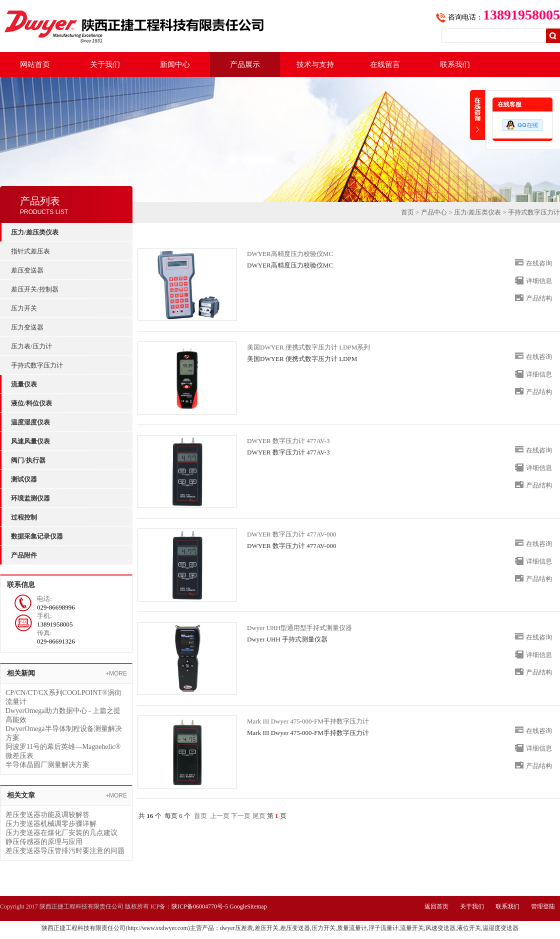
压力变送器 (27, 327)
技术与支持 (315, 64)
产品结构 (539, 298)
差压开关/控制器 (35, 289)
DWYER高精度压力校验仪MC (290, 254)
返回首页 (436, 906)
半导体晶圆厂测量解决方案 (47, 765)
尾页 (259, 816)
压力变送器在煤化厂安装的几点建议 (61, 833)
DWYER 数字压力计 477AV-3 (288, 441)
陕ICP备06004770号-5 (200, 906)
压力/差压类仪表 (478, 212)
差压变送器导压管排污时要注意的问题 (65, 851)
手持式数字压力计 (37, 365)
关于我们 (105, 64)
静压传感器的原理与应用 (44, 842)
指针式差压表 (30, 251)
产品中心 (434, 212)
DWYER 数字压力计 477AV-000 (291, 534)
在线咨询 (539, 263)
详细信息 (539, 281)
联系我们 (455, 64)
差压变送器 (27, 270)
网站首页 (35, 64)
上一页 (220, 816)
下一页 (241, 816)
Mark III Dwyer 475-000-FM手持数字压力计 (308, 721)
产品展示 (245, 64)
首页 (407, 212)
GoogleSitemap (248, 906)
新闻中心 (175, 64)
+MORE (116, 673)
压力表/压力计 (31, 346)
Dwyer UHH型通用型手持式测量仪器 (299, 628)
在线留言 (385, 64)
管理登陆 (543, 906)
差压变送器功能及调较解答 (47, 815)
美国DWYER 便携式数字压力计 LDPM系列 (308, 347)
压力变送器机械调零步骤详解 (51, 824)
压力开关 (24, 308)
